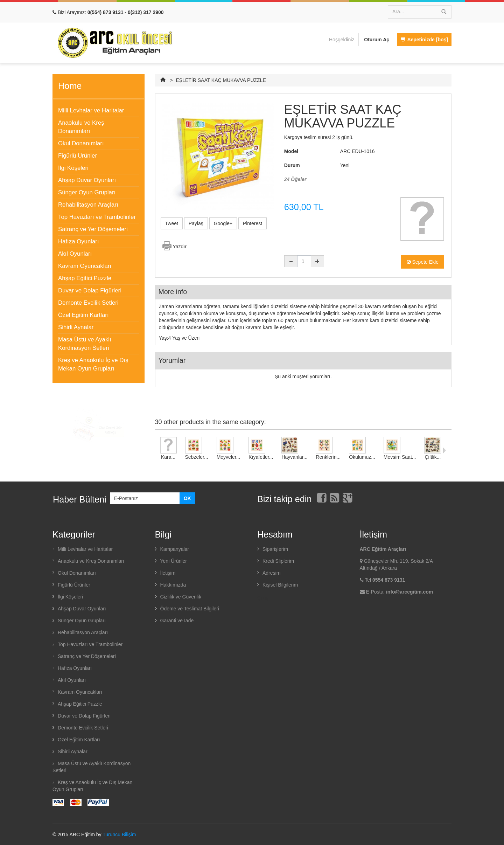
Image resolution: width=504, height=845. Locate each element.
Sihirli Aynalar (76, 327)
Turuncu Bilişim (119, 834)
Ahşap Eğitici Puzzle (85, 278)
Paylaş (196, 223)
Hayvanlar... (294, 457)
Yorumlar (172, 360)
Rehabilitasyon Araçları (88, 205)
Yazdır (180, 247)
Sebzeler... (197, 457)
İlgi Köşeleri (73, 168)
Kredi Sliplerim (278, 561)
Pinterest (253, 223)
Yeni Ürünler (174, 561)
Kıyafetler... (261, 457)
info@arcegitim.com (409, 592)
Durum (292, 165)
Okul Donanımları (81, 143)
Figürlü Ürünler (78, 156)
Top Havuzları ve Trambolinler (97, 217)
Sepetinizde (424, 40)
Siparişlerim (275, 549)
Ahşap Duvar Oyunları (87, 180)
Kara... (168, 457)
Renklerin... (328, 457)
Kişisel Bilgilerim (280, 585)
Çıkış (263, 598)
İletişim (168, 573)
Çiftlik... (433, 457)
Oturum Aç (377, 40)
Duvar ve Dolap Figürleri (90, 290)
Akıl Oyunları (75, 254)
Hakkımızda (173, 585)
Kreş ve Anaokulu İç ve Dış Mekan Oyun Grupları (93, 364)
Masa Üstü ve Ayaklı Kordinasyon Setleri (85, 344)
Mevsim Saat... (400, 457)
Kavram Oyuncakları (85, 266)
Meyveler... (229, 457)
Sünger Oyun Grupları (87, 192)
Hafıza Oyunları (79, 241)
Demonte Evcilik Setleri (88, 303)
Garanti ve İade (177, 621)
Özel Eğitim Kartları (83, 315)
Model (291, 151)
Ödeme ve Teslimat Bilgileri (190, 609)
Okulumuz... (362, 457)
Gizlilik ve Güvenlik (181, 597)
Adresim (271, 573)
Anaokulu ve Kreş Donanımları (81, 127)
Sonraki (444, 450)
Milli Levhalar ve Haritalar (91, 110)
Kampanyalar (175, 549)
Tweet (172, 223)
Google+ (223, 223)
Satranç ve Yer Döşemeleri (93, 229)
